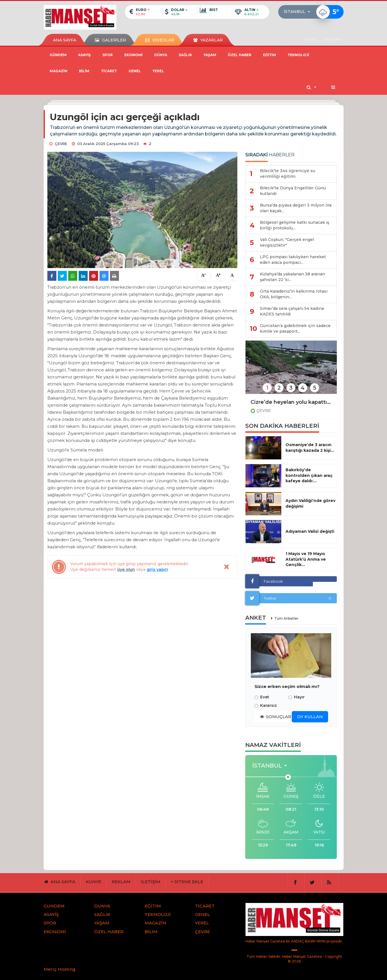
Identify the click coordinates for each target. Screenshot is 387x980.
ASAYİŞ (84, 55)
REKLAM (121, 882)
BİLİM (84, 71)
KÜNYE (93, 882)
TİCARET (109, 71)
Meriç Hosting (60, 969)
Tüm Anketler (286, 618)
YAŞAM (210, 55)
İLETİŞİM (151, 882)
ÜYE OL (311, 39)
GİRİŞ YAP (332, 39)
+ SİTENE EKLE (187, 882)
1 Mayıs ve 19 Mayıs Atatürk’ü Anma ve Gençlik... (306, 559)
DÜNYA (161, 55)
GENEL (135, 71)
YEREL (158, 71)
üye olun (126, 569)
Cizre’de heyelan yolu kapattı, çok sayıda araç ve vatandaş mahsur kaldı (291, 402)
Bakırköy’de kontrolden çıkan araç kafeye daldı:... (309, 475)
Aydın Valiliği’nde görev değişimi (310, 503)
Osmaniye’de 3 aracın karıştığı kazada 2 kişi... (310, 448)
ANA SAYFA (65, 40)
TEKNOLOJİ (298, 55)
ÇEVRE (264, 411)
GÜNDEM (58, 55)
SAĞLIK (185, 55)
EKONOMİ (133, 55)
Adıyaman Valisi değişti (310, 531)
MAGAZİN (58, 71)
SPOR (108, 55)
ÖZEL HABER (240, 55)
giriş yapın (157, 569)
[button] (299, 12)
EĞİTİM (269, 55)
